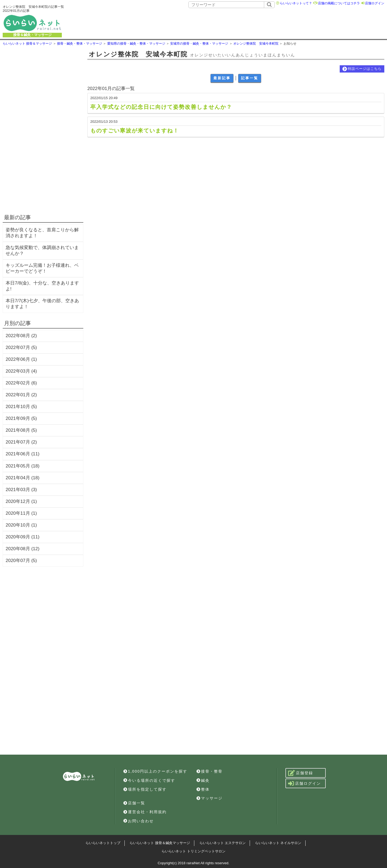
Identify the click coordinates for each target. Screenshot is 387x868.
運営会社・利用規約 (145, 812)
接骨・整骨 (209, 771)
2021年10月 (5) (21, 407)
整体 (203, 789)
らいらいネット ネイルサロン (278, 843)
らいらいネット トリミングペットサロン (193, 851)
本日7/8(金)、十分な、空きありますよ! (42, 286)
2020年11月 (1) (21, 513)
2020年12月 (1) (21, 501)
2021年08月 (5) (21, 430)
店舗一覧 (134, 803)
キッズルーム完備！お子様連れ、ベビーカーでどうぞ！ (42, 268)
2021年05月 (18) (23, 466)
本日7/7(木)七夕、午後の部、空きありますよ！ (42, 304)
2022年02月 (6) (21, 383)
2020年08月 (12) (23, 549)
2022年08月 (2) (21, 336)
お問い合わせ (139, 821)
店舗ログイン (375, 3)
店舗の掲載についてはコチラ (339, 3)
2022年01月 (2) (21, 395)
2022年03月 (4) (21, 371)
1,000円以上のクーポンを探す (155, 771)
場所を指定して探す (145, 789)
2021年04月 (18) (23, 478)
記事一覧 (250, 78)
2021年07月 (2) (21, 442)
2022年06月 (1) (21, 359)
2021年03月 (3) (21, 490)
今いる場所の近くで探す (149, 780)
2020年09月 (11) (23, 537)
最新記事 (222, 78)
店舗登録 (301, 773)
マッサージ (209, 798)
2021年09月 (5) (21, 418)
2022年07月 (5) (21, 347)
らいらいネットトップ (103, 843)
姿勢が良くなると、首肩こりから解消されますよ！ (42, 233)
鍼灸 (203, 780)
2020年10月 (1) (21, 525)
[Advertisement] (230, 23)
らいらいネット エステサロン (223, 843)
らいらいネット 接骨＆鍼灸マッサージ (160, 843)
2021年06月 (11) (23, 454)
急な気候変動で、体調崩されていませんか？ (42, 251)
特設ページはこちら (362, 69)
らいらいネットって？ (296, 3)
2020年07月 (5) (21, 561)
